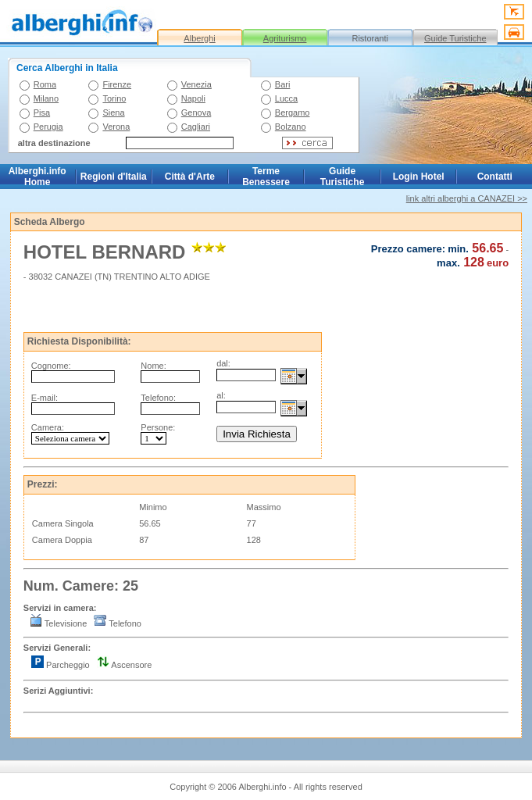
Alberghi (199, 38)
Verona (116, 127)
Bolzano (291, 127)
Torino (114, 98)
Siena (113, 112)
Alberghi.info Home (37, 177)
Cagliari (196, 127)
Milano (46, 98)
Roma (45, 84)
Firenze (117, 84)
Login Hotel (419, 177)
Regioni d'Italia (114, 177)
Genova (196, 112)
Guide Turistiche (455, 38)
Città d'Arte (190, 177)
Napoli (193, 98)
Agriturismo (285, 38)
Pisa (42, 112)
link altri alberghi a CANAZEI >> (467, 198)
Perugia (48, 127)
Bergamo (293, 112)
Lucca (286, 98)
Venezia (196, 84)
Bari (283, 84)
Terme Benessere (266, 177)
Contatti (495, 177)
